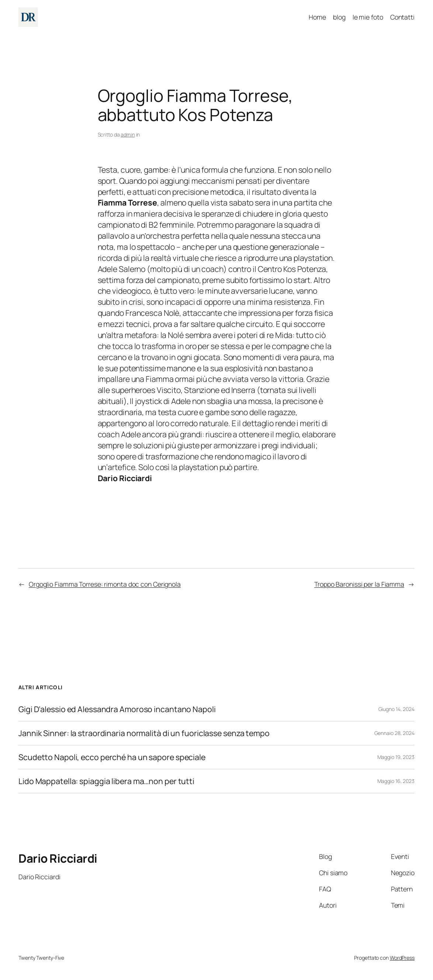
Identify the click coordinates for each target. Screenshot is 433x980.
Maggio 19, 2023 (396, 757)
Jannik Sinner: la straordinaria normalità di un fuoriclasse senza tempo (144, 733)
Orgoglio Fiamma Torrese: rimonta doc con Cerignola (105, 584)
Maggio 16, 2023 (396, 781)
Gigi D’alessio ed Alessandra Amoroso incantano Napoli (117, 709)
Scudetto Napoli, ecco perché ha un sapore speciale (112, 757)
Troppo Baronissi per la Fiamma (359, 584)
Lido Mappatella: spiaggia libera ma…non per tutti (106, 781)
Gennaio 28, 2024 (394, 733)
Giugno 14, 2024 (397, 709)
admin (128, 134)
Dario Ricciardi (58, 858)
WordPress (402, 958)
